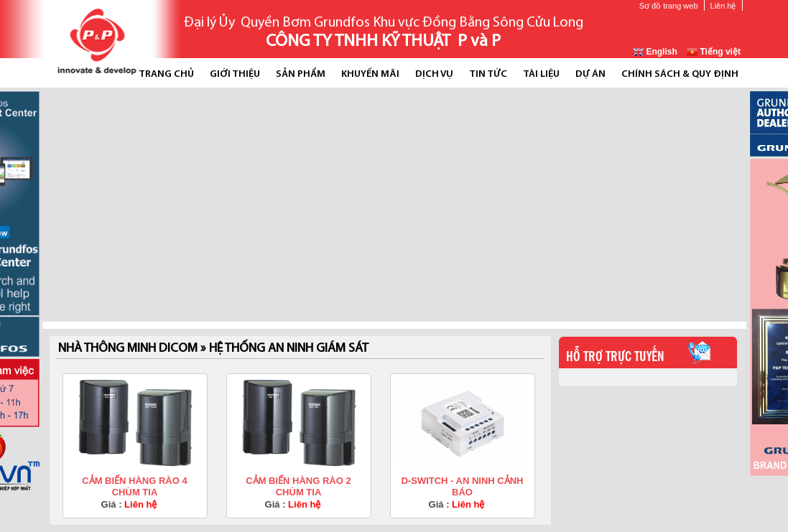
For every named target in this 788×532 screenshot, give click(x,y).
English (655, 52)
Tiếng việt (714, 52)
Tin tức (488, 74)
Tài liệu (541, 74)
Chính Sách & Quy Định (680, 74)
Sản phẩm (301, 74)
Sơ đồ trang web (669, 6)
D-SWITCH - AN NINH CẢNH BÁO (463, 486)
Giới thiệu (235, 74)
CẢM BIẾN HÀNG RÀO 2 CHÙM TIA (298, 486)
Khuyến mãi (370, 74)
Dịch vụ (434, 74)
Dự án (590, 74)
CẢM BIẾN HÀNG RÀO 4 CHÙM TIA (134, 486)
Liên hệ (723, 6)
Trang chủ (166, 74)
